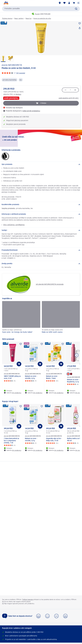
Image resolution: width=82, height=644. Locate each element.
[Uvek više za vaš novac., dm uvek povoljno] (41, 138)
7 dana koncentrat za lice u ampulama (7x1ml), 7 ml (11, 441)
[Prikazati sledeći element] (77, 355)
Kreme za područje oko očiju (42, 18)
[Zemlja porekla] (41, 264)
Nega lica (28, 18)
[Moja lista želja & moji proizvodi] (64, 3)
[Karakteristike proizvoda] (41, 205)
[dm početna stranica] (6, 3)
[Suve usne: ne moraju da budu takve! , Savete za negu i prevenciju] (21, 318)
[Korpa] (74, 3)
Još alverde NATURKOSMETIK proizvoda (34, 284)
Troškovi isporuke (28, 600)
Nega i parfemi (19, 18)
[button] (79, 3)
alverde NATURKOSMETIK (12, 65)
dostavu (18, 94)
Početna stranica (7, 18)
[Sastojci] (41, 230)
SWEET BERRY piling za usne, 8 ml (12, 377)
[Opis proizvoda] (41, 164)
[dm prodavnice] (60, 3)
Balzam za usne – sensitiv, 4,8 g (31, 377)
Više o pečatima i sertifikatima (14, 225)
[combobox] (41, 9)
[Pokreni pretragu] (76, 9)
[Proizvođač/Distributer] (41, 250)
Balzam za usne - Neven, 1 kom (52, 377)
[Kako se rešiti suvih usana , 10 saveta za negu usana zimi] (61, 318)
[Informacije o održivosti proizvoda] (41, 214)
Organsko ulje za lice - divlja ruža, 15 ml (54, 440)
